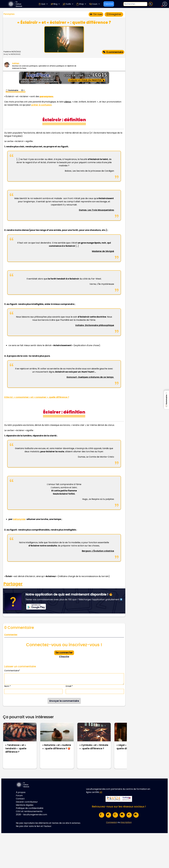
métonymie (19, 519)
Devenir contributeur (27, 802)
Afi (101, 792)
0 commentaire (113, 52)
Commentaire (12, 671)
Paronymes (9, 14)
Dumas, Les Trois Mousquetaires (96, 210)
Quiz (43, 4)
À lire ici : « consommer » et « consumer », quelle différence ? (37, 397)
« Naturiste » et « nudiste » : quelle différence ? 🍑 (57, 747)
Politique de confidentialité (30, 808)
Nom (7, 686)
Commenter (11, 635)
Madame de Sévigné (103, 251)
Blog (55, 4)
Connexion (112, 822)
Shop (81, 4)
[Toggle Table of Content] (23, 89)
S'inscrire (64, 657)
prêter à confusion (41, 105)
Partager (13, 584)
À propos (21, 792)
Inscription (126, 822)
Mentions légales (25, 805)
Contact (20, 799)
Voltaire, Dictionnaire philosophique (95, 325)
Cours (94, 4)
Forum (19, 795)
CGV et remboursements (29, 811)
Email (69, 686)
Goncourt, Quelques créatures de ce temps (90, 377)
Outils (68, 4)
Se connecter (64, 653)
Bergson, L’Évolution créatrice (98, 551)
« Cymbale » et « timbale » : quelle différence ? (94, 747)
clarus (68, 102)
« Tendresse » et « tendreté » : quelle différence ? (16, 748)
